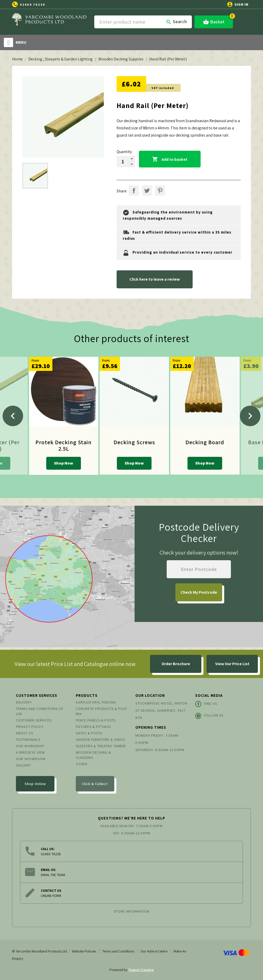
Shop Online (35, 784)
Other (82, 764)
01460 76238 (32, 5)
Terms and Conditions (118, 951)
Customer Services (34, 720)
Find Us (206, 704)
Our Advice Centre (154, 951)
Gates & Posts (89, 733)
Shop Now (64, 463)
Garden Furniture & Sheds (100, 740)
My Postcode (199, 592)
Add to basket (170, 159)
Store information (132, 911)
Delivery (24, 702)
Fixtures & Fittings (93, 727)
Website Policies (84, 951)
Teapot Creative (141, 970)
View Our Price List (232, 664)
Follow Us (209, 716)
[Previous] (13, 416)
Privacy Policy (30, 727)
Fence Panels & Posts (96, 720)
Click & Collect (95, 784)
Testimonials (28, 740)
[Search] (143, 22)
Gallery (23, 765)
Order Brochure (176, 664)
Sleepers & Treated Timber (101, 746)
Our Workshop (30, 746)
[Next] (250, 416)
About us (25, 733)
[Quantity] (123, 162)
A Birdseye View (30, 752)
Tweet (147, 191)
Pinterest (160, 191)
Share (134, 191)
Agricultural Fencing (96, 702)
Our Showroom (31, 759)
